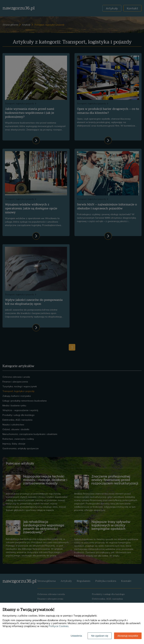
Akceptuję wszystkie (128, 636)
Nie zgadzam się (100, 636)
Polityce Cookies (59, 626)
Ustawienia (76, 636)
